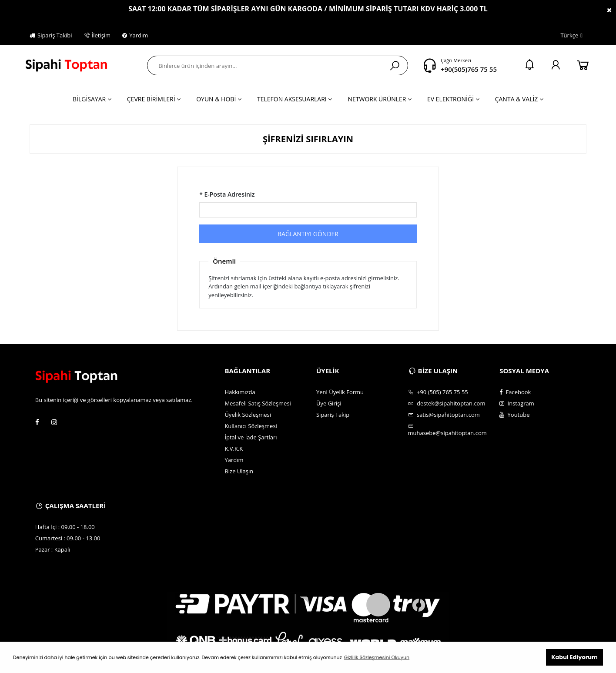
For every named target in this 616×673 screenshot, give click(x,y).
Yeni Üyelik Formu (340, 392)
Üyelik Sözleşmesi (248, 415)
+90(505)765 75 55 (469, 69)
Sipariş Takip (333, 415)
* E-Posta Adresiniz (227, 194)
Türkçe (567, 36)
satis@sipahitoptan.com (444, 415)
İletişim (97, 35)
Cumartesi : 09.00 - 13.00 (68, 538)
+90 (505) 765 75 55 (438, 392)
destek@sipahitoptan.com (447, 403)
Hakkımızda (240, 392)
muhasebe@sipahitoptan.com (447, 430)
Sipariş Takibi (51, 35)
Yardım (135, 35)
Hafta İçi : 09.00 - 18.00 (65, 527)
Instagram (517, 403)
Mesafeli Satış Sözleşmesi (258, 403)
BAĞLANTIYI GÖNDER (308, 234)
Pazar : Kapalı (53, 549)
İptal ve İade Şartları (251, 437)
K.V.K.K (234, 449)
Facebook (515, 392)
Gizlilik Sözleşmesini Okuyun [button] (377, 657)
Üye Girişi (329, 403)
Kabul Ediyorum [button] (574, 657)
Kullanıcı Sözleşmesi (251, 426)
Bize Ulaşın (239, 471)
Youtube (514, 415)
